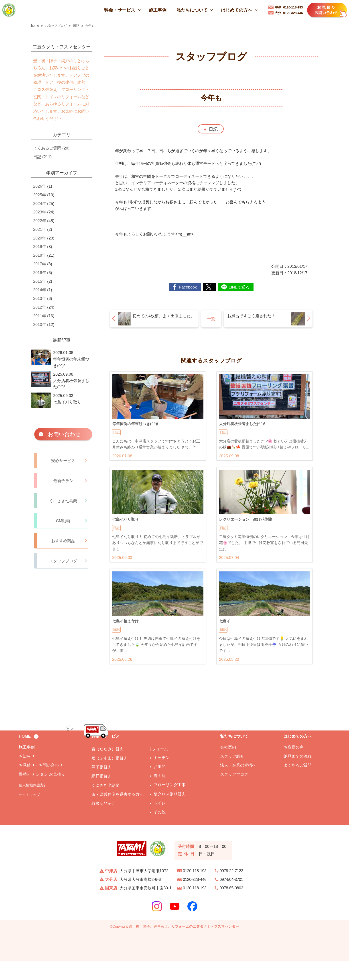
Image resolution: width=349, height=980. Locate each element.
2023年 (40, 212)
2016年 (40, 273)
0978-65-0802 (231, 907)
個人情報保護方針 (33, 804)
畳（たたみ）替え (108, 768)
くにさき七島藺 (106, 805)
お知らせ (27, 776)
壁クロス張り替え (170, 813)
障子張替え (101, 786)
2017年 (40, 264)
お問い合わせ (64, 434)
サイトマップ (29, 814)
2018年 (40, 255)
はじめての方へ (237, 10)
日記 (213, 129)
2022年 (40, 221)
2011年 (40, 316)
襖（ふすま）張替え (110, 777)
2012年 (40, 307)
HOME (25, 756)
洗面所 (160, 795)
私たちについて (192, 10)
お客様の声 (294, 767)
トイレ (160, 822)
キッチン (162, 777)
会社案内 (228, 767)
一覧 (211, 319)
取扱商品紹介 (103, 823)
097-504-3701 (231, 899)
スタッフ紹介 (232, 776)
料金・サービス (120, 10)
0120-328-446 (289, 13)
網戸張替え (101, 796)
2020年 (40, 238)
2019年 (40, 247)
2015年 (40, 281)
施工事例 (158, 10)
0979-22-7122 (231, 890)
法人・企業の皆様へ (238, 785)
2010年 (40, 325)
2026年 (40, 186)
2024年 (40, 204)
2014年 (40, 290)
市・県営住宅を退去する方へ (118, 814)
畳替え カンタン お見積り (42, 794)
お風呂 (160, 786)
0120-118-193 (289, 7)
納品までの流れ (298, 776)
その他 (160, 831)
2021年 (40, 229)
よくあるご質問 (47, 148)
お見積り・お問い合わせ (41, 785)
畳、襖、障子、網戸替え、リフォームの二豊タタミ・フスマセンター (184, 946)
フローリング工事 (170, 804)
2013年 (40, 299)
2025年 (40, 195)
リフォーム (158, 768)
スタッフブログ (234, 794)
